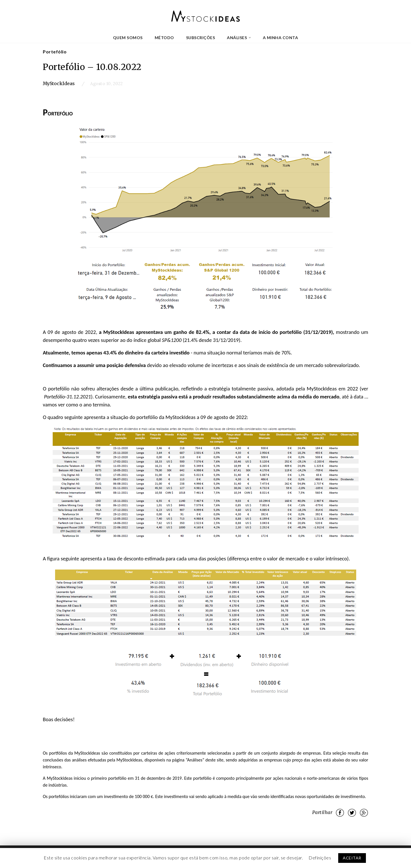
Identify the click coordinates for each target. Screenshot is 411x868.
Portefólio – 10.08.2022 (92, 67)
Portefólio (55, 52)
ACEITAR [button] (352, 858)
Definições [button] (320, 858)
